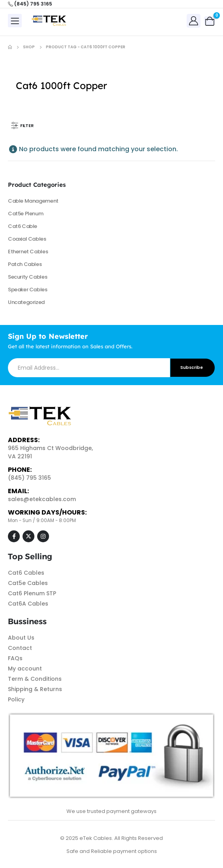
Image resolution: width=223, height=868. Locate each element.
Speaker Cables (28, 290)
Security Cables (27, 277)
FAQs (15, 658)
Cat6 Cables (26, 573)
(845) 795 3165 (29, 478)
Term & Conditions (35, 679)
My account (25, 669)
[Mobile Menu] (15, 21)
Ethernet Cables (28, 252)
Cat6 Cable (23, 226)
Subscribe (192, 368)
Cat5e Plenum (26, 214)
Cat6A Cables (28, 604)
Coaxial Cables (27, 239)
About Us (21, 638)
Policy (16, 699)
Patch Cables (25, 264)
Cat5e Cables (28, 583)
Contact (20, 648)
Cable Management (33, 201)
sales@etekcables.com (42, 499)
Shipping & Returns (35, 689)
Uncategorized (26, 302)
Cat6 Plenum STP (32, 593)
